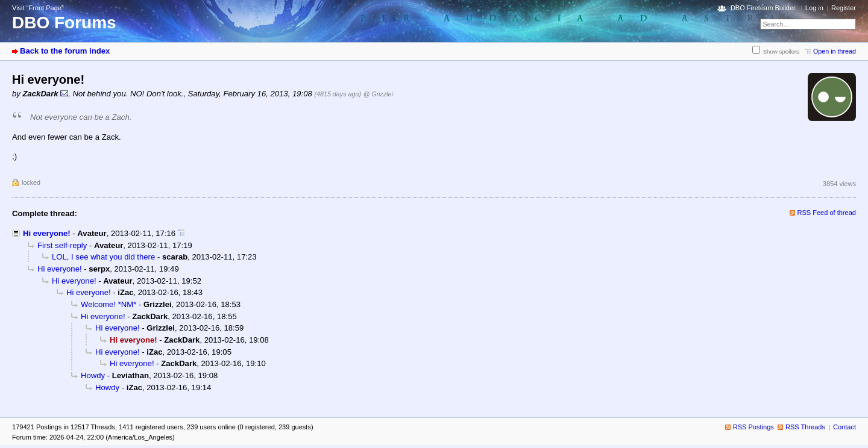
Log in (814, 8)
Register (844, 8)
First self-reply (62, 245)
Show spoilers (781, 51)
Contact (844, 427)
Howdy (93, 375)
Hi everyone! (47, 233)
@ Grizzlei (378, 94)
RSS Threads (805, 427)
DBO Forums (64, 23)
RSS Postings (753, 427)
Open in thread (835, 51)
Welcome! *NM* (108, 304)
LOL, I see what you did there (103, 257)
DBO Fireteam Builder (763, 8)
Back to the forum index (65, 51)
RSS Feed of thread (827, 213)
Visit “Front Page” (38, 8)
